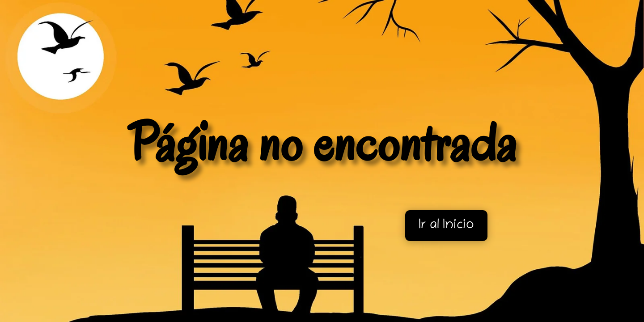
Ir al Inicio (446, 226)
